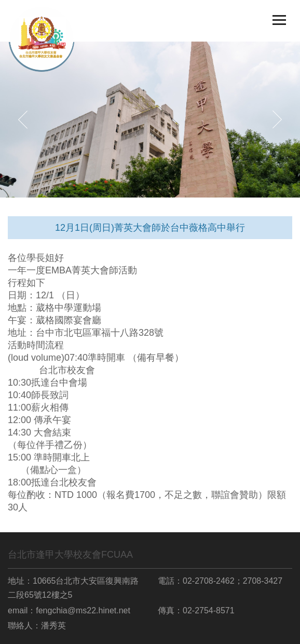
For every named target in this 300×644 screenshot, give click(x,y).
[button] (23, 120)
